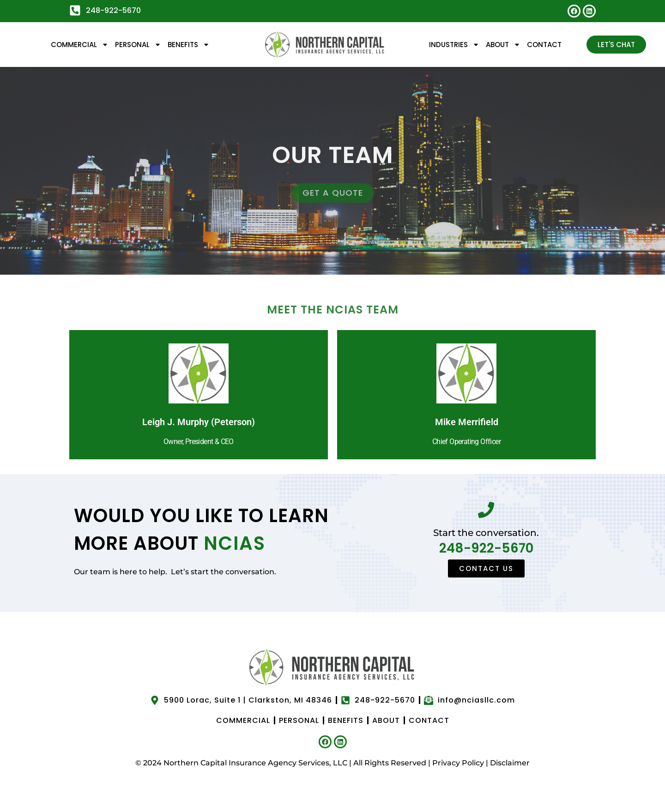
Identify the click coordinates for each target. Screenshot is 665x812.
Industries (454, 45)
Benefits (189, 45)
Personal (138, 45)
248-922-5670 (486, 548)
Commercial (80, 45)
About (503, 45)
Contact (544, 45)
